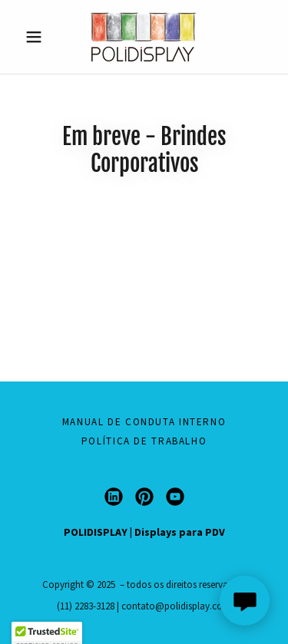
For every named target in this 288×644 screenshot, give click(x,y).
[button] (37, 37)
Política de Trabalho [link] (144, 441)
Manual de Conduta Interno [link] (144, 422)
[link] (144, 37)
